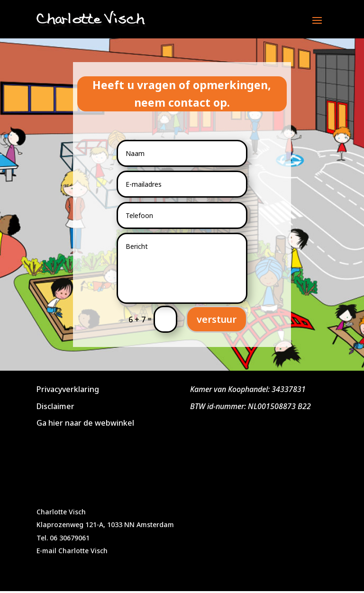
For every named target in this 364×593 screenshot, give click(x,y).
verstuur (217, 319)
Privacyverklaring (68, 389)
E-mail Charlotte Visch (72, 551)
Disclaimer (55, 406)
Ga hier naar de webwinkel (85, 423)
